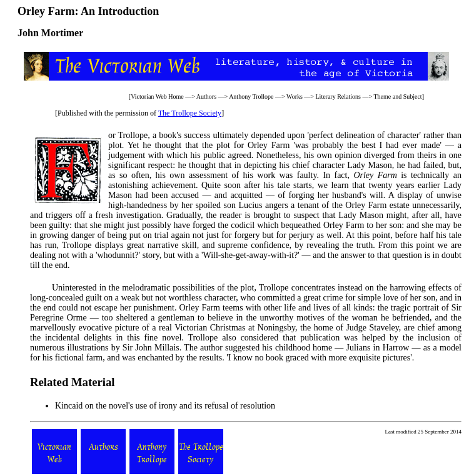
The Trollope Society (190, 113)
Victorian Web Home (157, 97)
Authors (206, 97)
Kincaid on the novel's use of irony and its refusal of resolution (165, 406)
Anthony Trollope (251, 97)
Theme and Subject (397, 97)
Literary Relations (338, 97)
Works (295, 97)
